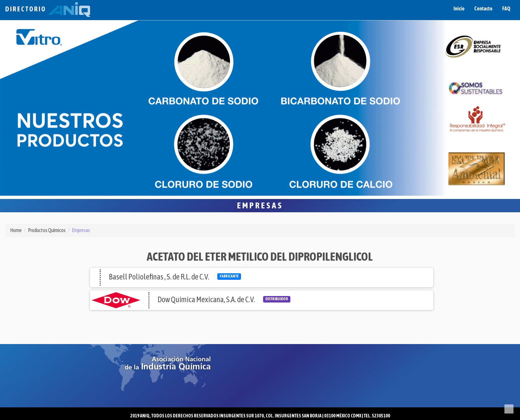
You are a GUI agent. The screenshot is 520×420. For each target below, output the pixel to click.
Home (16, 230)
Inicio (459, 8)
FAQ (506, 8)
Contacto (483, 8)
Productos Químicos (47, 230)
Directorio (48, 9)
